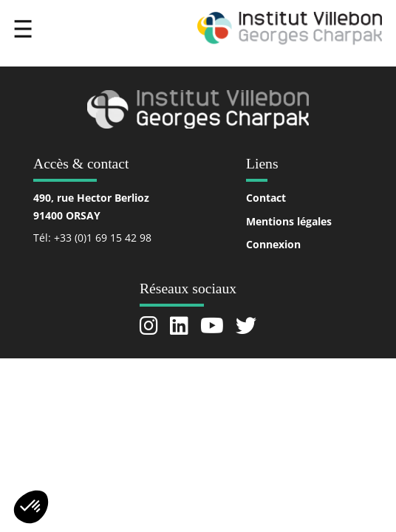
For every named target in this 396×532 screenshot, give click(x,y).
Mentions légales (289, 221)
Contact (266, 198)
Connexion (273, 244)
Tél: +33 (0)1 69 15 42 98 (92, 238)
